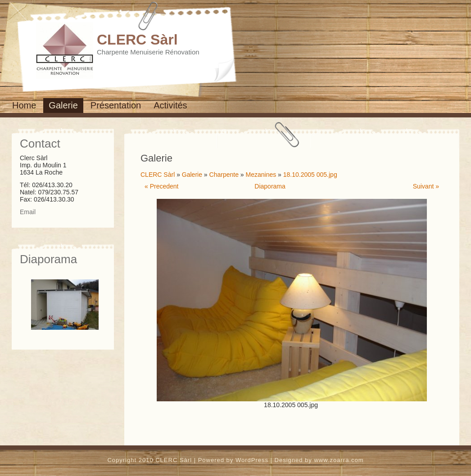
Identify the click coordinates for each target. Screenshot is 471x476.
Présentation (116, 105)
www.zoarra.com (339, 460)
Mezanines (261, 175)
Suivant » (426, 186)
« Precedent (162, 186)
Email (28, 212)
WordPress (252, 460)
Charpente (224, 175)
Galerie (63, 105)
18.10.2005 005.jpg (310, 175)
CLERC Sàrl (137, 40)
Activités (170, 105)
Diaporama (270, 186)
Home (24, 105)
